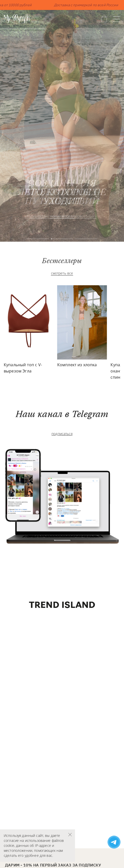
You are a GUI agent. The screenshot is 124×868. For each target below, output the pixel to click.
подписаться (62, 434)
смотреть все (62, 273)
